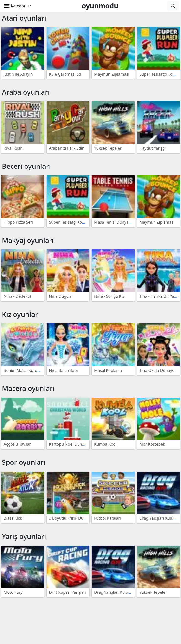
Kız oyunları (21, 314)
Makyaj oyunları (28, 240)
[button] (18, 6)
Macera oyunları (28, 388)
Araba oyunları (26, 92)
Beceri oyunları (26, 166)
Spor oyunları (24, 462)
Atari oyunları (24, 18)
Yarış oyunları (24, 536)
